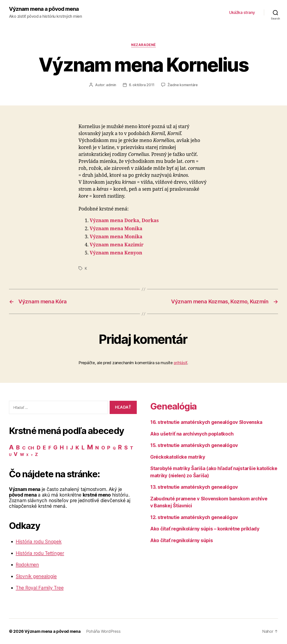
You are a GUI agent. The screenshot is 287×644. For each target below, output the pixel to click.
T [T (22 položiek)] (132, 448)
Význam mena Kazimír (117, 245)
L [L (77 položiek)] (83, 447)
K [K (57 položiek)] (77, 448)
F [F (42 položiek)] (50, 448)
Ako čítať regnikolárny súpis (182, 540)
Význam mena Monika (116, 229)
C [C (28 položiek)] (24, 448)
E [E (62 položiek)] (44, 448)
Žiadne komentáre (183, 85)
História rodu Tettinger (40, 553)
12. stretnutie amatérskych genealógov (194, 517)
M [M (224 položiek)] (90, 447)
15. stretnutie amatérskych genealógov (194, 445)
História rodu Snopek (39, 542)
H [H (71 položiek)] (62, 447)
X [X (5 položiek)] (27, 455)
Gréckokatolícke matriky (178, 457)
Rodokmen (27, 565)
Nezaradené (143, 45)
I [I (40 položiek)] (67, 448)
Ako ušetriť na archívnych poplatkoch (192, 434)
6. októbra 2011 (142, 85)
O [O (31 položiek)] (103, 448)
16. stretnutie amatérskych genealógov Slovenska (206, 422)
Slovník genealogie (36, 576)
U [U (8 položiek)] (10, 455)
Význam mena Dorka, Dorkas (124, 221)
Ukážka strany (242, 12)
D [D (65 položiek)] (39, 448)
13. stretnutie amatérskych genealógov (194, 487)
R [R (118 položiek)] (120, 447)
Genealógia (173, 406)
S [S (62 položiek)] (126, 448)
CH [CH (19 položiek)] (31, 448)
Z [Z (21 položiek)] (36, 454)
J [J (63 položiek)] (72, 448)
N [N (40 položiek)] (97, 448)
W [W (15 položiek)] (22, 455)
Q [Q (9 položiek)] (114, 448)
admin (111, 85)
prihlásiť (181, 363)
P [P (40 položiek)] (109, 448)
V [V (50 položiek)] (16, 454)
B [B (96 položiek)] (18, 447)
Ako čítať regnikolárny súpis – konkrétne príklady (205, 529)
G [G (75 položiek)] (55, 447)
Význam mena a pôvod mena (44, 9)
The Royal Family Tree (40, 588)
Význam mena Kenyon (116, 253)
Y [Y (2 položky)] (32, 455)
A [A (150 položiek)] (11, 447)
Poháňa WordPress (103, 631)
